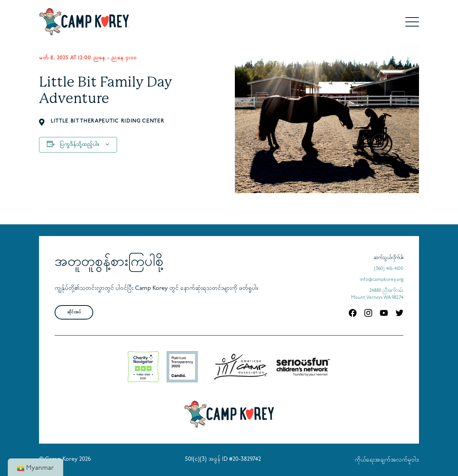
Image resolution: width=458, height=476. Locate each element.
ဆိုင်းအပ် (74, 312)
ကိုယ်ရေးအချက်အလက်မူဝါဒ (387, 460)
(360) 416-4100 (389, 269)
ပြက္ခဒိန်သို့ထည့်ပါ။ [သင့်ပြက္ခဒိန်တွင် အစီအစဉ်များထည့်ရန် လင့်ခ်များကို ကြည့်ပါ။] (79, 145)
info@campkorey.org (382, 280)
